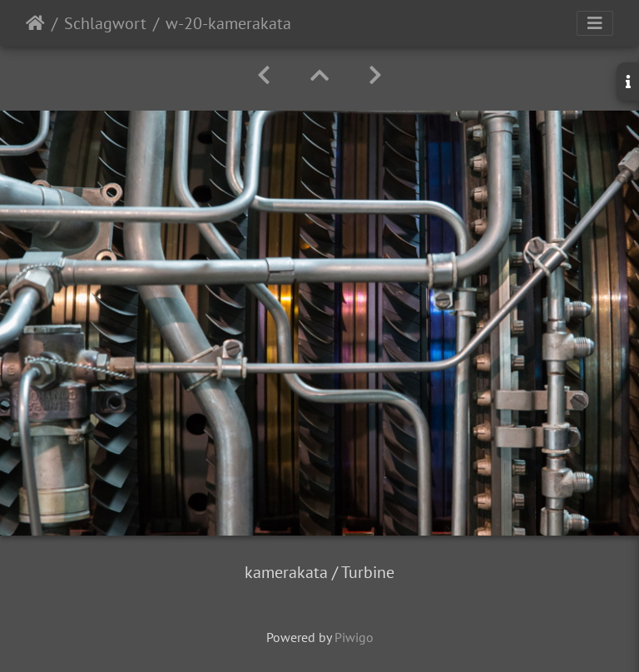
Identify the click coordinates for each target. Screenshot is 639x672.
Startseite (35, 23)
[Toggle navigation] (595, 23)
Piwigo (354, 637)
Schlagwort (105, 23)
